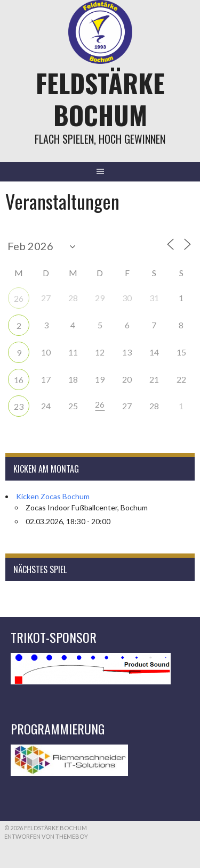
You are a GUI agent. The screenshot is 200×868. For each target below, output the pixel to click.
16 (19, 380)
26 (19, 298)
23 (19, 406)
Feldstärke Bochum (100, 99)
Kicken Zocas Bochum (53, 496)
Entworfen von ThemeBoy (46, 836)
